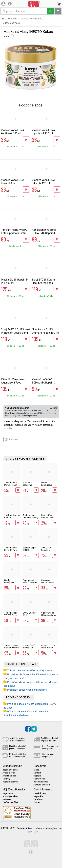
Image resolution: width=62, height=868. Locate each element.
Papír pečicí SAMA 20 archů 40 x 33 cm (30, 583)
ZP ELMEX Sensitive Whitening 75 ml (49, 550)
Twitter (37, 802)
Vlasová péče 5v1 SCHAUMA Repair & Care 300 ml (43, 383)
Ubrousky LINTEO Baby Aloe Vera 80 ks (49, 583)
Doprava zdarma (10, 782)
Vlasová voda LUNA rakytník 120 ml (43, 182)
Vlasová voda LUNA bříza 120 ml (12, 182)
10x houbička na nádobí (12, 516)
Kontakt (37, 773)
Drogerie (13, 19)
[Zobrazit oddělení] (58, 11)
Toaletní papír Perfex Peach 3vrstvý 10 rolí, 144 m (11, 486)
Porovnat (11, 439)
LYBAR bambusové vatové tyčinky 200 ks (48, 486)
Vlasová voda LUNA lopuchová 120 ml (43, 132)
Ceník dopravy (52, 410)
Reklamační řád (41, 782)
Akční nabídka (9, 776)
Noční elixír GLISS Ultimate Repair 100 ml (45, 331)
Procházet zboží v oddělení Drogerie (27, 690)
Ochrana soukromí (42, 785)
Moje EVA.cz (8, 793)
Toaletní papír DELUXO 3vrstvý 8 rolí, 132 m (30, 518)
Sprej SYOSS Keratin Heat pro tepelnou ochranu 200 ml (44, 283)
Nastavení (7, 799)
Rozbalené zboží (10, 770)
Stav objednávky (10, 796)
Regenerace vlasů (11, 23)
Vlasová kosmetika (31, 19)
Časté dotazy (40, 793)
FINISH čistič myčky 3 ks (29, 647)
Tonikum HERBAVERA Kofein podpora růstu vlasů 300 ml (14, 233)
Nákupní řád (39, 779)
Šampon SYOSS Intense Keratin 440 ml (12, 648)
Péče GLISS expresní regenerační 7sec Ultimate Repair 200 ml (14, 383)
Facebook (38, 799)
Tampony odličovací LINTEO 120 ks (30, 485)
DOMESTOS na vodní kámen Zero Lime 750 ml (48, 649)
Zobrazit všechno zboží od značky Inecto (30, 671)
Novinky (6, 779)
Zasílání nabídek (10, 802)
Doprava (38, 776)
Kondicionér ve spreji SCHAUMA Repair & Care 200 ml (44, 233)
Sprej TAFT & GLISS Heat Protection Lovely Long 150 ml (16, 333)
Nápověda (38, 796)
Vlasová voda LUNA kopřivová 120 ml (12, 132)
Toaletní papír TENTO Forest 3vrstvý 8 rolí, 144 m (11, 616)
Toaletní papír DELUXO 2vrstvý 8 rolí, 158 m (12, 550)
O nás (36, 770)
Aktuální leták (9, 773)
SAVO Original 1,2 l (29, 614)
